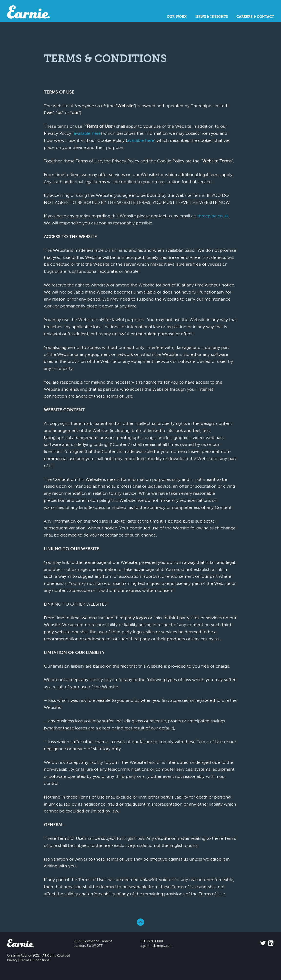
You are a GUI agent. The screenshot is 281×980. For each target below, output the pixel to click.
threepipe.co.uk (213, 216)
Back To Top (140, 922)
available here (87, 134)
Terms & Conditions (35, 960)
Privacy (12, 960)
